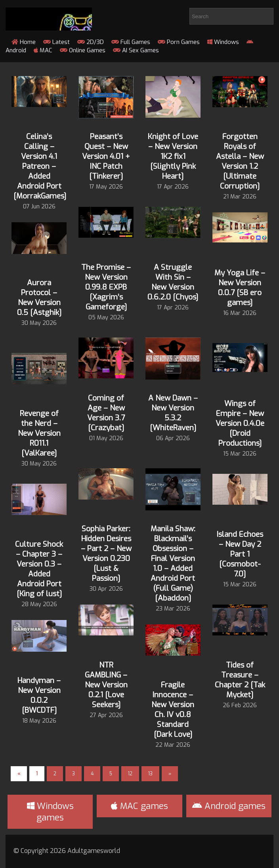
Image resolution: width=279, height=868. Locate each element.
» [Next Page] (170, 774)
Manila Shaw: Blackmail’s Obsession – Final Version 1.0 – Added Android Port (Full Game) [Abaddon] (173, 563)
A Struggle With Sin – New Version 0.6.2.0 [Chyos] (173, 282)
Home (24, 42)
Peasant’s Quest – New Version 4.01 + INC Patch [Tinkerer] (106, 156)
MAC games (139, 806)
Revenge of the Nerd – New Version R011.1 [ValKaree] (39, 433)
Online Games (83, 50)
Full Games (131, 42)
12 (130, 774)
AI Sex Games (136, 50)
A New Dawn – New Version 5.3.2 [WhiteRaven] (173, 413)
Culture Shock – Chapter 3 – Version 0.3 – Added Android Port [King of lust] (39, 569)
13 (150, 774)
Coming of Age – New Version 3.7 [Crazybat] (106, 413)
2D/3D (91, 42)
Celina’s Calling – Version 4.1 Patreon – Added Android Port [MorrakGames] (40, 166)
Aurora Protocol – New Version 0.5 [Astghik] (39, 298)
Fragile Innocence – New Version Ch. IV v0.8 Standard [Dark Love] (173, 710)
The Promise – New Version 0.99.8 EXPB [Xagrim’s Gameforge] (106, 287)
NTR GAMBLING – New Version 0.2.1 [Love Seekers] (106, 685)
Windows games (50, 812)
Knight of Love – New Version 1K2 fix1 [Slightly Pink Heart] (173, 156)
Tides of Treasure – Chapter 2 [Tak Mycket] (240, 680)
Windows (223, 42)
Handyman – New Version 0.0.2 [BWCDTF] (39, 695)
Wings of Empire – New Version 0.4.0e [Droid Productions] (240, 423)
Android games (229, 806)
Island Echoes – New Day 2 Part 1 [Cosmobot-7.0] (240, 554)
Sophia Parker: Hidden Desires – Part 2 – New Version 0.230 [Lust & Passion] (106, 553)
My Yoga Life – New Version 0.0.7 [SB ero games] (240, 288)
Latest (56, 42)
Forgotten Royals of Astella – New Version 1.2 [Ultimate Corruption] (240, 161)
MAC (43, 50)
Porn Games (179, 42)
